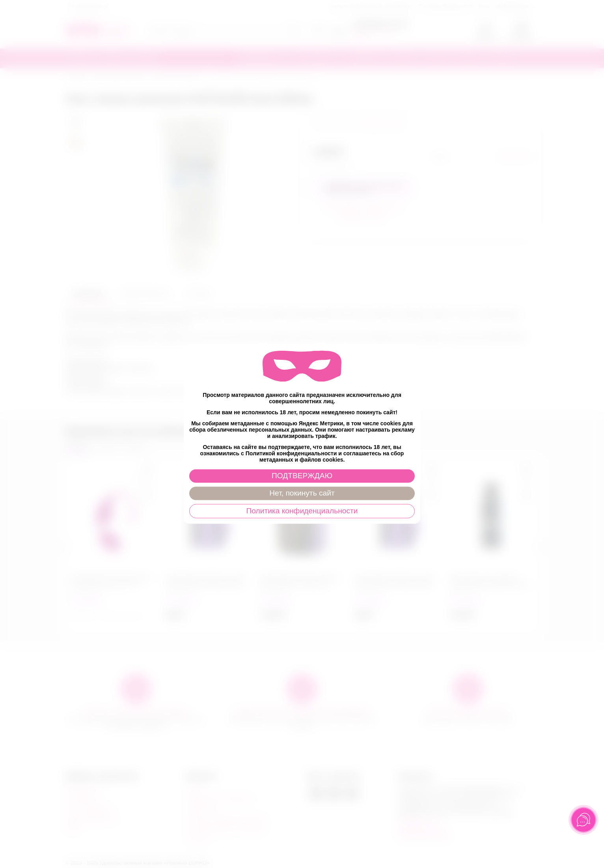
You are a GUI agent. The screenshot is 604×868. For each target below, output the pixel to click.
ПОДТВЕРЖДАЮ (302, 476)
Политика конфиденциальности (302, 511)
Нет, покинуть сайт (302, 493)
